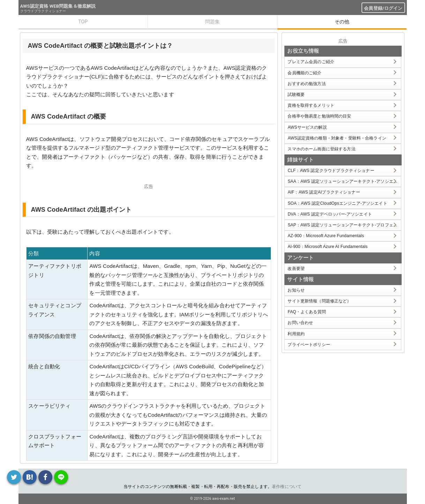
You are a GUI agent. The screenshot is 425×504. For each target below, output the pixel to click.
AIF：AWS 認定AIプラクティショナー (324, 192)
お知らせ (296, 290)
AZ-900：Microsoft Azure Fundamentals (326, 236)
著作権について (287, 487)
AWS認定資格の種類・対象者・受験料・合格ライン (337, 138)
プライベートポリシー (309, 345)
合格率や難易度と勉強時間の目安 (319, 116)
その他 (342, 22)
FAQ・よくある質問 (307, 312)
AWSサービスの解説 (307, 127)
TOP (83, 22)
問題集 (212, 22)
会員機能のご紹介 (304, 73)
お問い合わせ (300, 323)
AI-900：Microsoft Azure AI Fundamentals (327, 247)
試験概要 (296, 95)
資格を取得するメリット (311, 105)
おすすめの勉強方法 (307, 84)
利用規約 (296, 334)
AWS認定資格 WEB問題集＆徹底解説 (58, 6)
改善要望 (296, 269)
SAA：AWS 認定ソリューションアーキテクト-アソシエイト (344, 181)
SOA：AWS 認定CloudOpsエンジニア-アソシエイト (337, 203)
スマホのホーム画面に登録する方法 (321, 149)
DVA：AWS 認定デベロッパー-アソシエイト (330, 214)
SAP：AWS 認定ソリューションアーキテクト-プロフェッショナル (344, 225)
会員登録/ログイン (383, 8)
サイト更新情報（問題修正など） (319, 301)
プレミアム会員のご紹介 (311, 62)
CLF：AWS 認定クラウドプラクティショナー (331, 171)
